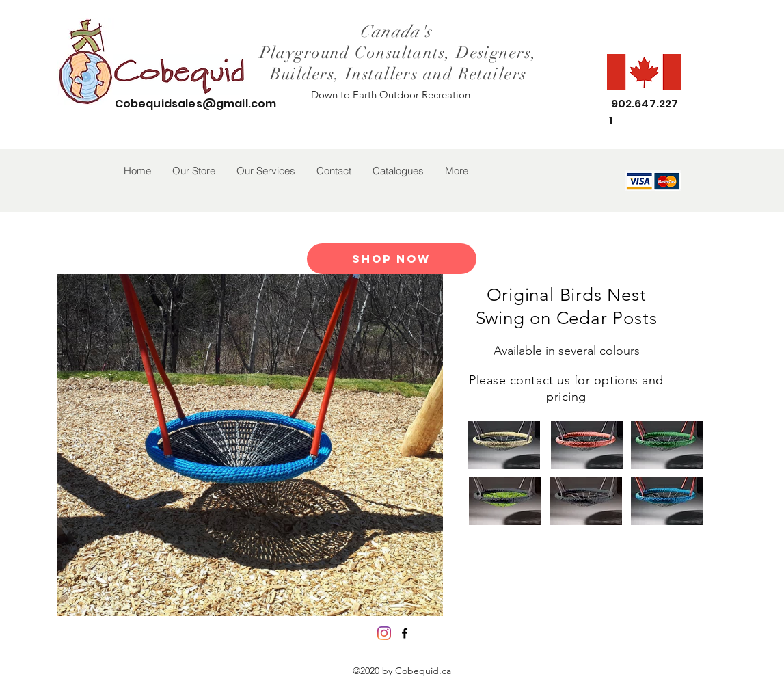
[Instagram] (384, 633)
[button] (193, 171)
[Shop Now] (392, 259)
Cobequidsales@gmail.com (196, 104)
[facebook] (405, 633)
